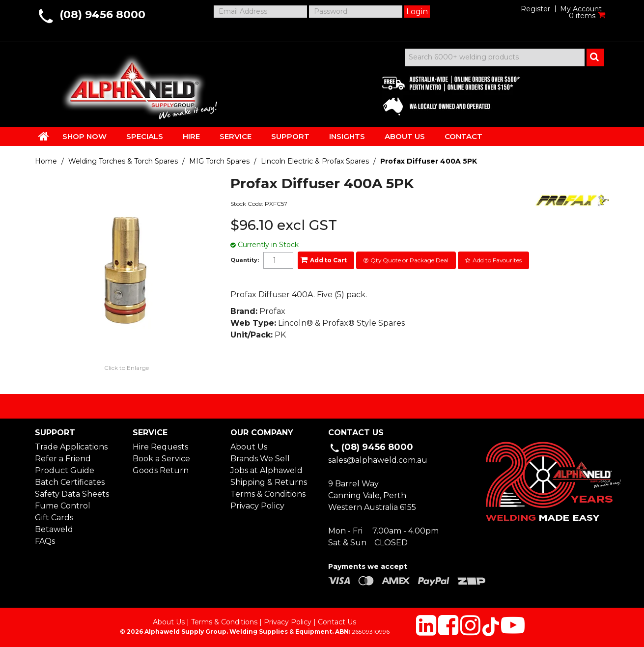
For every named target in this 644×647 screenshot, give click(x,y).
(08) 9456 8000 (102, 14)
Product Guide (65, 470)
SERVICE (236, 136)
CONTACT (463, 136)
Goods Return (161, 470)
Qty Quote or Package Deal (409, 260)
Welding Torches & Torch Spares (123, 161)
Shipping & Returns (269, 482)
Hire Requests (160, 447)
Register (535, 9)
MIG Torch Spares (219, 161)
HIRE (191, 136)
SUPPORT (290, 136)
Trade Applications (71, 447)
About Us (249, 447)
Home (46, 161)
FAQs (45, 541)
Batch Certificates (70, 482)
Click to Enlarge (126, 368)
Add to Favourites (497, 260)
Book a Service (161, 459)
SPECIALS (145, 136)
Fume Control (63, 506)
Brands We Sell (260, 459)
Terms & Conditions (268, 494)
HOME (44, 136)
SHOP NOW (84, 136)
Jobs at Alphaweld (266, 470)
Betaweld (54, 529)
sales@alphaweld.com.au (378, 460)
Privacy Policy (257, 506)
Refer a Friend (63, 459)
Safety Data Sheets (72, 494)
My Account (581, 9)
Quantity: (245, 260)
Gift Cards (54, 518)
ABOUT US (405, 136)
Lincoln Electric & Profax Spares (315, 161)
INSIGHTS (347, 136)
